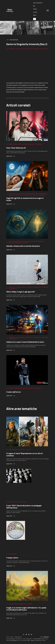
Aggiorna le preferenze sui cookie (38, 640)
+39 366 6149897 (26, 640)
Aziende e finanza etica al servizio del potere (23, 246)
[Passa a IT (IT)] (35, 19)
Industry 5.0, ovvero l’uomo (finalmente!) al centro (25, 342)
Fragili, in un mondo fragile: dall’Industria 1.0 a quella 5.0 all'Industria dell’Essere (26, 609)
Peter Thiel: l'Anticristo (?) (16, 148)
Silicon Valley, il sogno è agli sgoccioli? (21, 292)
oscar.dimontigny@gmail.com (13, 640)
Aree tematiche (38, 3)
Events (35, 12)
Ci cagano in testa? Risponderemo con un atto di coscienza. (24, 454)
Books (35, 9)
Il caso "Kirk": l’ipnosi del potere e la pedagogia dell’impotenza (24, 507)
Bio (34, 6)
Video (35, 15)
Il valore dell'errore (14, 392)
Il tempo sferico (12, 558)
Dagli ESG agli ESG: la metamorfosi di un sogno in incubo (25, 199)
